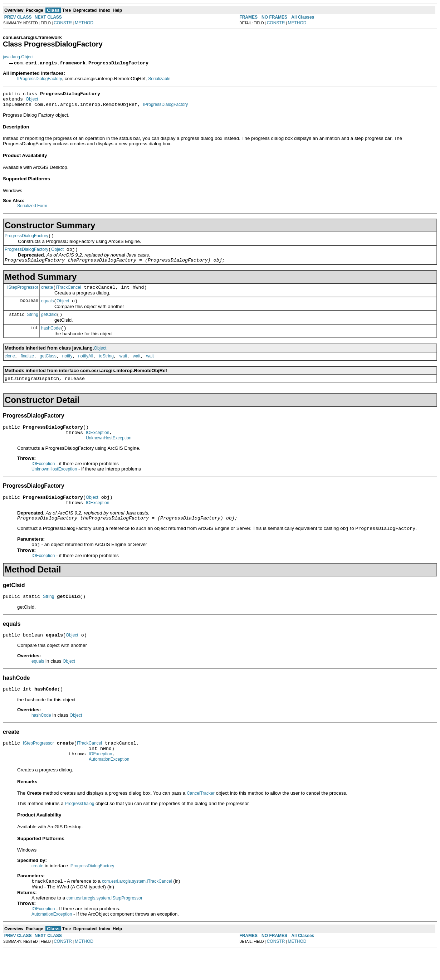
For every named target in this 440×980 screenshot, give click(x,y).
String (33, 324)
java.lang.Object (18, 57)
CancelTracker (201, 821)
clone (10, 368)
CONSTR (63, 23)
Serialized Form (32, 209)
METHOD (84, 23)
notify (67, 368)
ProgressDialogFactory (26, 240)
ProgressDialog (79, 832)
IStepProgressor (23, 294)
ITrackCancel (68, 295)
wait (123, 368)
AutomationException (109, 788)
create (47, 295)
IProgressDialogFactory (40, 79)
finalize (27, 368)
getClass (48, 368)
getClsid (49, 324)
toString (106, 368)
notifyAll (85, 368)
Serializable (159, 79)
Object (32, 101)
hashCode (51, 339)
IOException (97, 448)
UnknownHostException (109, 454)
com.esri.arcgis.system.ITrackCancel (137, 910)
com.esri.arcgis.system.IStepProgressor (104, 928)
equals (47, 309)
